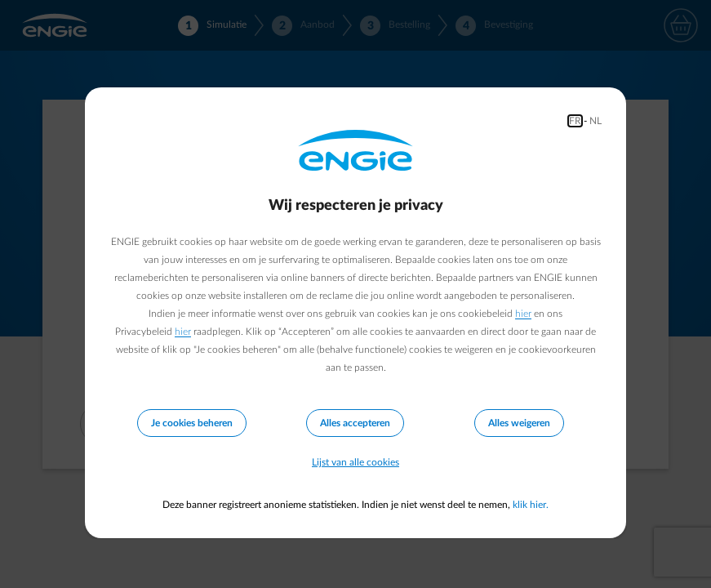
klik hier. (531, 505)
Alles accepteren (355, 423)
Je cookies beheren (192, 423)
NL (595, 121)
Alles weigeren (519, 423)
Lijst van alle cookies (355, 462)
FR (575, 121)
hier (523, 314)
